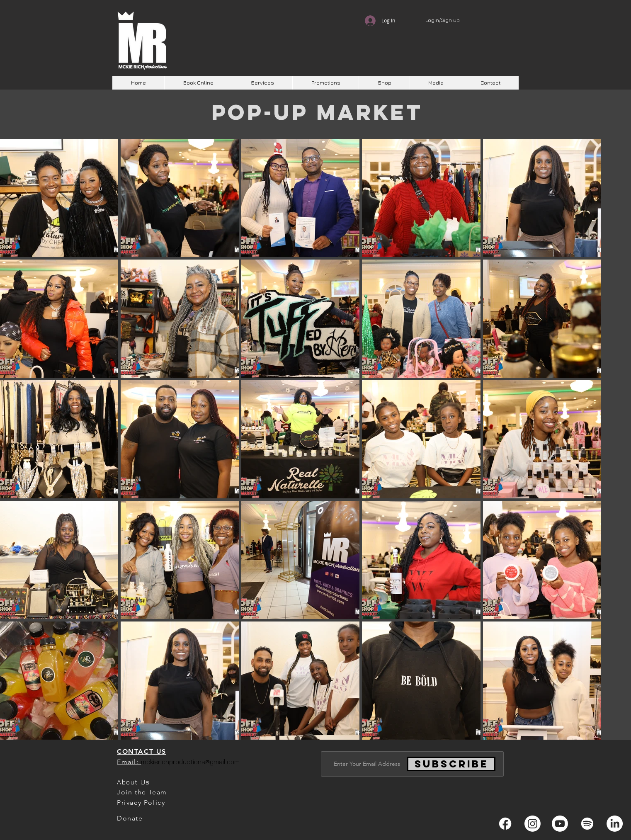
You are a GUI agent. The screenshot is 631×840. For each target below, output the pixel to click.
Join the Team (142, 792)
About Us (133, 782)
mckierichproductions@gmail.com (190, 762)
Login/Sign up (443, 20)
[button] (262, 83)
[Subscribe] (451, 764)
